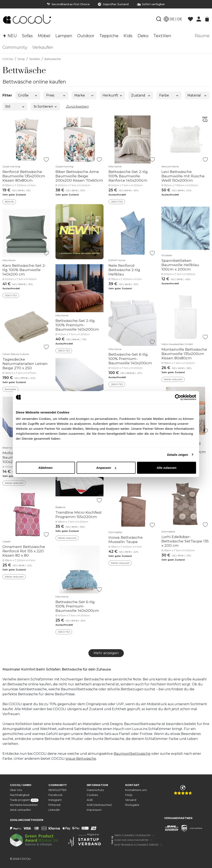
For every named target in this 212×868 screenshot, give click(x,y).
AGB (90, 800)
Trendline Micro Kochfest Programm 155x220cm (79, 514)
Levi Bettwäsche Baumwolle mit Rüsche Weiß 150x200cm (183, 176)
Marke (84, 95)
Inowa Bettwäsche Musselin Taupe (126, 539)
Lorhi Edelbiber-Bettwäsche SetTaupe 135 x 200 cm (185, 541)
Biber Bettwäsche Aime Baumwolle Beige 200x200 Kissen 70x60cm (79, 176)
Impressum (94, 810)
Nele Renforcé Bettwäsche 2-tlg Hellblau (124, 270)
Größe (28, 95)
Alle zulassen (167, 468)
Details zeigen (178, 454)
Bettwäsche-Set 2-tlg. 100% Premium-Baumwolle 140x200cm (77, 325)
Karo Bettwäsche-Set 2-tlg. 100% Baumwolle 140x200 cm (24, 270)
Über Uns (16, 790)
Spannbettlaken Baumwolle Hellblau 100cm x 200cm (180, 265)
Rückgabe (132, 805)
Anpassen (106, 468)
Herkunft (113, 95)
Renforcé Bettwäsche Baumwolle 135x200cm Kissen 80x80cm (24, 176)
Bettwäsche (53, 59)
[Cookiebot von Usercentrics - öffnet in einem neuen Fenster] (178, 397)
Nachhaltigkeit (20, 795)
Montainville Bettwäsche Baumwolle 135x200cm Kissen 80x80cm (184, 354)
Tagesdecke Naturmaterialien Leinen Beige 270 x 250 (25, 364)
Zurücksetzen (77, 107)
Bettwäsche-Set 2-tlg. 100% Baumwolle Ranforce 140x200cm (128, 176)
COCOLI (8, 59)
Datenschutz (95, 790)
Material (197, 95)
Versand (131, 800)
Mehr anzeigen (106, 653)
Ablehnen (45, 468)
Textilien (35, 59)
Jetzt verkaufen (20, 810)
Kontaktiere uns (136, 790)
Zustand (141, 95)
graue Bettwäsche (81, 759)
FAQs (129, 795)
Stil (15, 107)
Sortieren (45, 107)
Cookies (92, 795)
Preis (56, 95)
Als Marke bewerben (24, 805)
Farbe (169, 95)
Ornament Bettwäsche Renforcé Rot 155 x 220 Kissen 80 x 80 (24, 551)
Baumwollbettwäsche (132, 754)
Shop (21, 59)
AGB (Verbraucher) (99, 805)
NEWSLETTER (57, 790)
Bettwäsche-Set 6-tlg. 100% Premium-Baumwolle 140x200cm (130, 359)
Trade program (24, 800)
